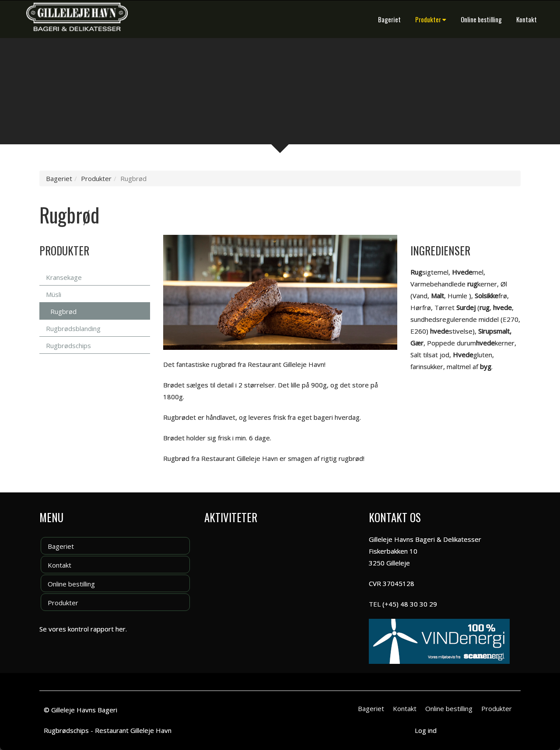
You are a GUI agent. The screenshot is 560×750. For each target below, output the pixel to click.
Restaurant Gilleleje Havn (133, 730)
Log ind (426, 730)
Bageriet (389, 19)
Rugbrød (63, 311)
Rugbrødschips (68, 345)
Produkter (431, 19)
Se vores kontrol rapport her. (83, 629)
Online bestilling (481, 19)
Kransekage (64, 277)
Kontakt (527, 19)
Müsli (54, 294)
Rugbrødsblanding (73, 328)
